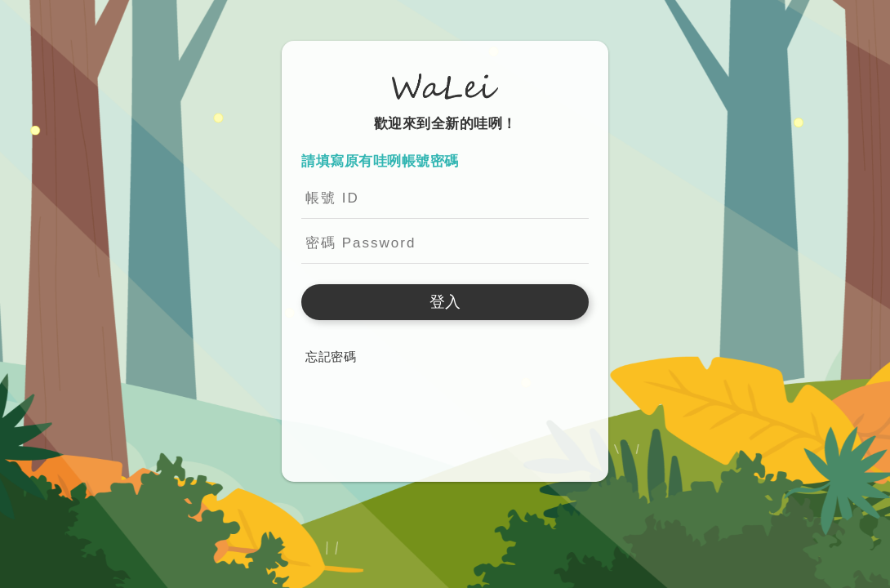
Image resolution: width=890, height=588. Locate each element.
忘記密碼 (331, 356)
